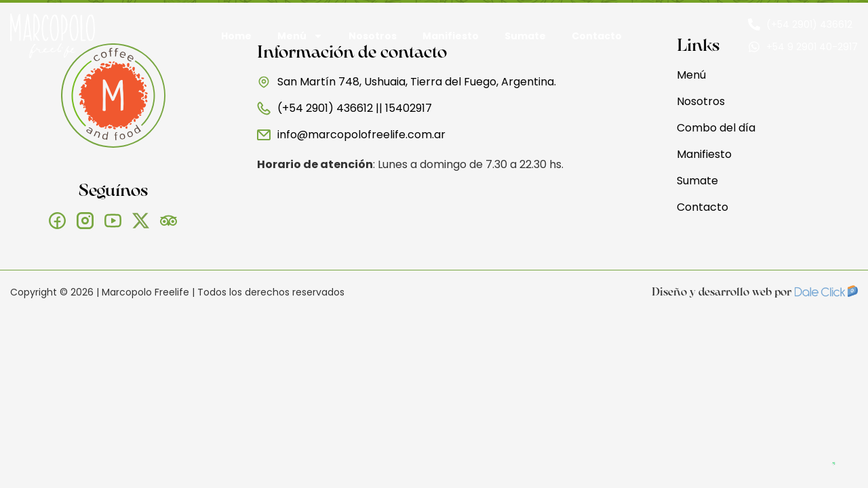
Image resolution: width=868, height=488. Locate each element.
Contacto (597, 36)
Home (236, 36)
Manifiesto (451, 36)
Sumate (525, 36)
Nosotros (373, 36)
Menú (300, 36)
